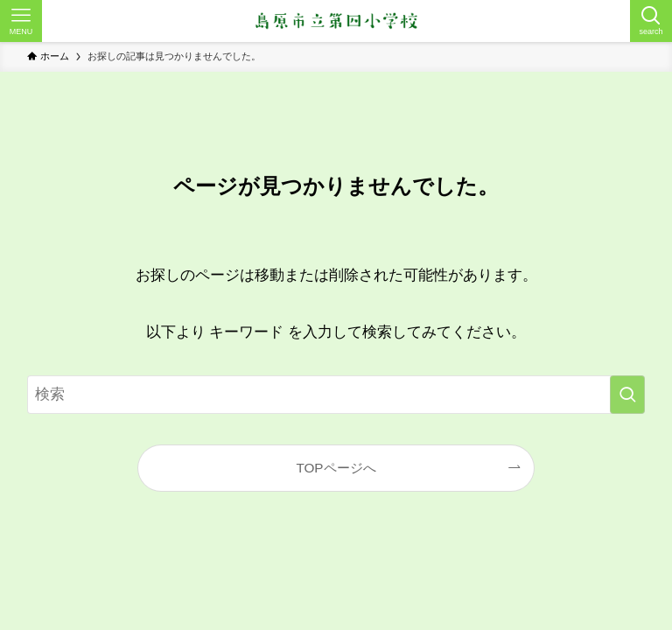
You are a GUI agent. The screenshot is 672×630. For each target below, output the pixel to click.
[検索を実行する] (627, 395)
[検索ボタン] (651, 21)
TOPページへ (336, 468)
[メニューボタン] (21, 21)
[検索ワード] (336, 395)
